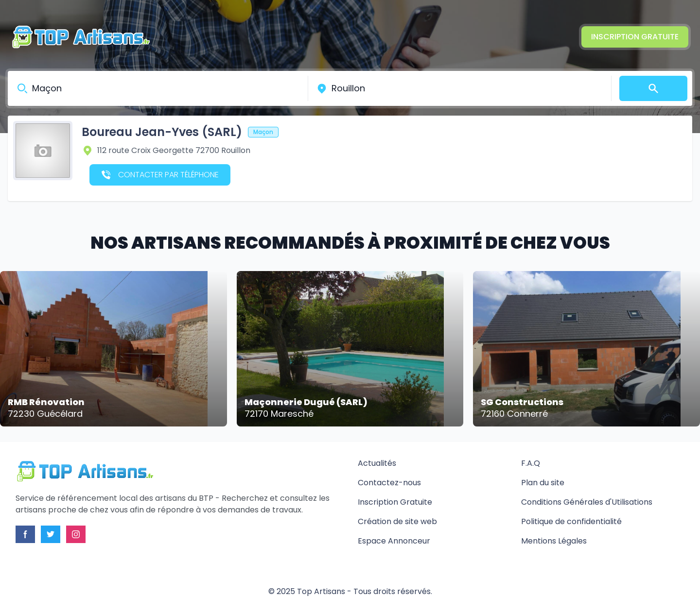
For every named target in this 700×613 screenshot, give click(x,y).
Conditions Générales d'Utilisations (587, 502)
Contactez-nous (389, 483)
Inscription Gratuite (635, 37)
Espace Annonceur (394, 541)
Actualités (377, 463)
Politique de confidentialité (571, 521)
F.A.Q (531, 463)
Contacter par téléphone (160, 175)
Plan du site (543, 483)
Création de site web (397, 521)
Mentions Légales (554, 541)
